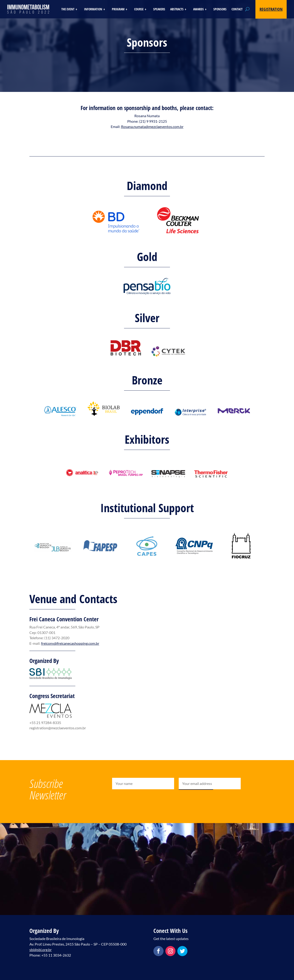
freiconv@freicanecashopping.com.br (70, 643)
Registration (271, 9)
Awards (198, 9)
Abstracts (177, 9)
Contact (237, 9)
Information (93, 9)
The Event (68, 9)
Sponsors (220, 9)
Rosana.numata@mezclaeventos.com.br (152, 126)
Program (118, 9)
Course (139, 9)
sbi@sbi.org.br (41, 950)
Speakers (159, 9)
